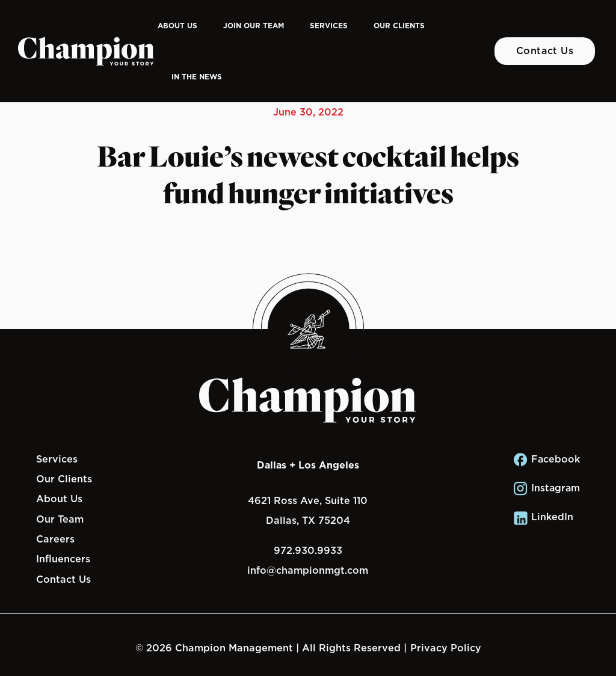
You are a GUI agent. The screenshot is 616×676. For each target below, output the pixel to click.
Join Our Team (254, 26)
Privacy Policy (446, 648)
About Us (177, 26)
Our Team (60, 519)
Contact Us (545, 51)
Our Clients (399, 26)
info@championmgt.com (308, 570)
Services (329, 26)
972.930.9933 (308, 550)
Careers (55, 539)
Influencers (63, 559)
